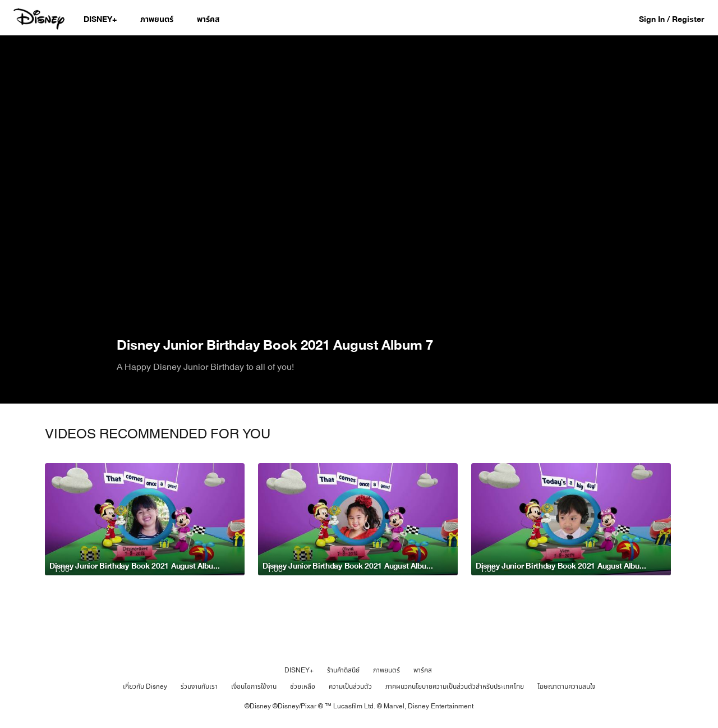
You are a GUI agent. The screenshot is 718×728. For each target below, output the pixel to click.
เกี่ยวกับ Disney (145, 686)
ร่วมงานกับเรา (199, 686)
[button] (677, 19)
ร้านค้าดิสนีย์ (343, 670)
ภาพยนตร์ (386, 670)
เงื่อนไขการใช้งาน (254, 686)
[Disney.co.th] (40, 19)
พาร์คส (423, 670)
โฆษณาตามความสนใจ (566, 686)
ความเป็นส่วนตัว (350, 686)
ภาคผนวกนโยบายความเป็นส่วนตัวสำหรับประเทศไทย (455, 686)
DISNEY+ (299, 670)
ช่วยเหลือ (303, 686)
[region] (359, 185)
